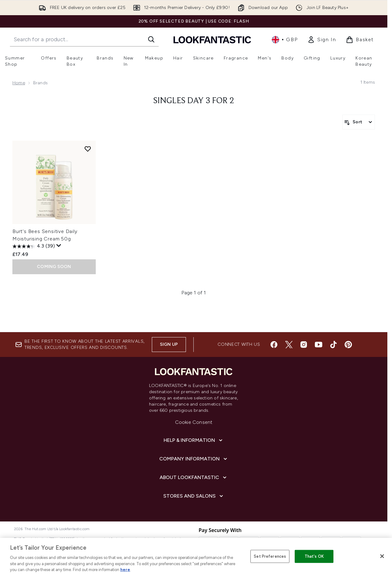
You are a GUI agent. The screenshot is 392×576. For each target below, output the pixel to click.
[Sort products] (359, 122)
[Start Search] (151, 39)
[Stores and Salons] (194, 496)
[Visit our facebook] (274, 345)
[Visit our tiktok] (333, 345)
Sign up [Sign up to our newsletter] (169, 344)
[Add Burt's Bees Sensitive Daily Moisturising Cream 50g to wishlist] (88, 149)
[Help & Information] (194, 440)
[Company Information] (194, 459)
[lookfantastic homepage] (212, 40)
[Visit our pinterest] (348, 345)
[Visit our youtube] (319, 345)
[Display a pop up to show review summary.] (59, 246)
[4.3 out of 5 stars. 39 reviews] (34, 246)
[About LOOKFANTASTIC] (194, 477)
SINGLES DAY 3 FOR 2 (194, 101)
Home (19, 83)
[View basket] (360, 40)
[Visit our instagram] (304, 345)
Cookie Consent (194, 422)
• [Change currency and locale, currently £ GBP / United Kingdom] (285, 40)
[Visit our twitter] (289, 345)
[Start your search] (84, 39)
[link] (322, 40)
